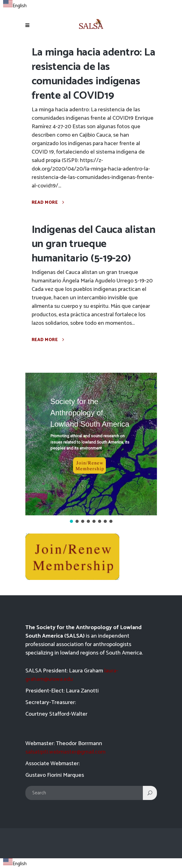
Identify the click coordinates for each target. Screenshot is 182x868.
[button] (91, 444)
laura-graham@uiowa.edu (72, 675)
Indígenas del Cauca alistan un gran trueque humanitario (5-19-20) (94, 244)
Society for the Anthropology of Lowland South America (90, 413)
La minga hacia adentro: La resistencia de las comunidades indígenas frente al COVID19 (94, 74)
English (15, 6)
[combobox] (15, 5)
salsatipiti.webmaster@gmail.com (65, 752)
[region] (91, 448)
